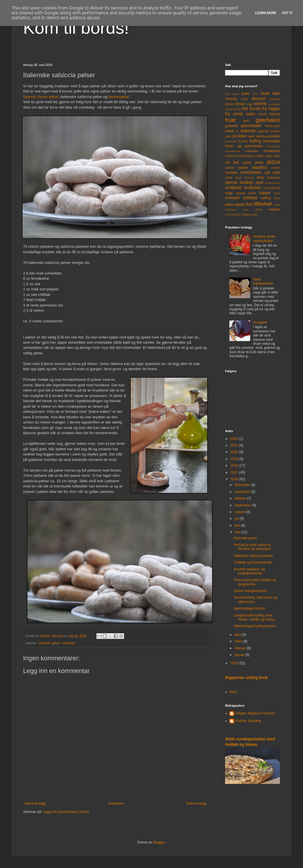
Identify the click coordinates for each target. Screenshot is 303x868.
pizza (273, 162)
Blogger (159, 842)
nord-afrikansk (244, 156)
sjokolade (273, 177)
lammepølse (119, 97)
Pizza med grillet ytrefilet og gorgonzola (255, 582)
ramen (275, 168)
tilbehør (263, 204)
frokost (275, 114)
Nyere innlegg (35, 803)
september (243, 505)
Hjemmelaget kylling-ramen (255, 626)
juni (238, 525)
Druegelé (260, 322)
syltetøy (250, 198)
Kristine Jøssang (248, 721)
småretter (253, 188)
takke (229, 205)
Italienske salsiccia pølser (253, 556)
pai (236, 162)
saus (238, 177)
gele (246, 121)
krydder (243, 141)
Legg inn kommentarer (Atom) (66, 812)
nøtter (269, 156)
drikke (229, 104)
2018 (235, 466)
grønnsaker (251, 126)
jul (235, 136)
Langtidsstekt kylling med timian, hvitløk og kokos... (255, 617)
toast (277, 205)
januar (240, 655)
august (240, 512)
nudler (260, 156)
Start (233, 692)
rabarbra (259, 167)
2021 (235, 445)
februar (241, 648)
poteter (230, 168)
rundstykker (251, 172)
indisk (230, 131)
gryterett (231, 126)
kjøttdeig (262, 136)
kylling (255, 141)
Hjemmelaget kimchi (249, 608)
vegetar (274, 209)
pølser (56, 643)
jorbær (275, 131)
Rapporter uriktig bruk (246, 678)
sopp (229, 193)
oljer (277, 156)
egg (250, 104)
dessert (258, 99)
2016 (235, 479)
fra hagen (271, 109)
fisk (245, 109)
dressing (275, 99)
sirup (260, 177)
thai (249, 204)
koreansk (231, 141)
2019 (235, 459)
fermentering (233, 109)
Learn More (266, 13)
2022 (235, 439)
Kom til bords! (76, 28)
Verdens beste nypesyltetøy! (264, 239)
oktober (241, 498)
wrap (254, 214)
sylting (266, 198)
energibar (274, 104)
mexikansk (272, 151)
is (237, 131)
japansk (263, 131)
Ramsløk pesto (245, 538)
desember (243, 485)
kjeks (251, 136)
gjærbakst (268, 120)
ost (227, 162)
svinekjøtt (68, 643)
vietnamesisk (233, 214)
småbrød (233, 188)
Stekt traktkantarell (263, 281)
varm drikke (252, 210)
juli (237, 519)
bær (276, 93)
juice (228, 136)
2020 (235, 452)
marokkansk (233, 151)
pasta (247, 162)
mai (238, 532)
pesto (259, 162)
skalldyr (247, 182)
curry (244, 99)
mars (239, 641)
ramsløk (231, 173)
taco (277, 198)
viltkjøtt (246, 214)
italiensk (44, 643)
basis (235, 94)
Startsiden (116, 803)
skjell (259, 183)
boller (246, 94)
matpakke (252, 151)
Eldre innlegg (196, 803)
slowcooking (272, 183)
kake (242, 136)
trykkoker (231, 210)
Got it (287, 13)
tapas (239, 204)
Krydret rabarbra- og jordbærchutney (249, 571)
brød (265, 93)
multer (229, 156)
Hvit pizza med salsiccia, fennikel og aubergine (253, 547)
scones (249, 177)
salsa (229, 177)
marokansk (273, 146)
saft (267, 173)
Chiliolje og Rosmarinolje (253, 562)
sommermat (272, 188)
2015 (235, 663)
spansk (240, 193)
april (238, 635)
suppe (264, 193)
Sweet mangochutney (250, 591)
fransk (262, 114)
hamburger (272, 126)
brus (256, 94)
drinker (240, 104)
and (227, 94)
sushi (277, 193)
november (243, 492)
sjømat (231, 182)
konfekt (274, 136)
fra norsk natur (240, 114)
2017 (235, 472)
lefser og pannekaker (244, 146)
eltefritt (260, 104)
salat (276, 173)
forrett (255, 109)
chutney (231, 99)
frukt (230, 120)
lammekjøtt (271, 141)
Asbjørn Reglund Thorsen (255, 713)
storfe (252, 193)
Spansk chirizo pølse (41, 97)
